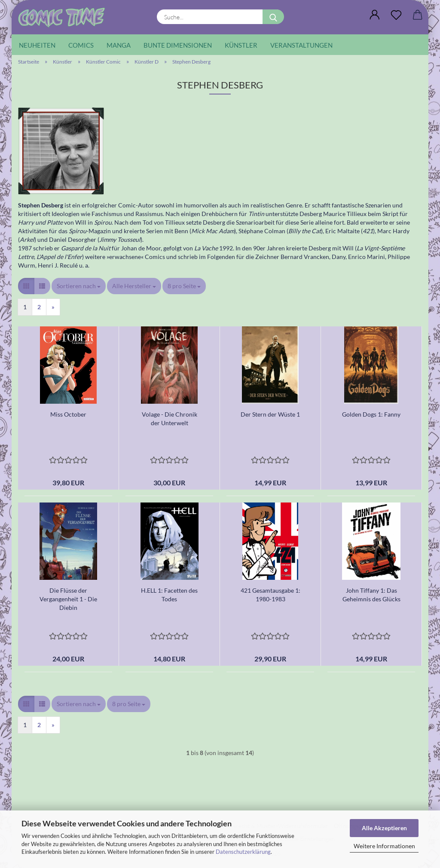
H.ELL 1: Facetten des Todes (169, 595)
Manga (119, 45)
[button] (375, 15)
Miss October (68, 414)
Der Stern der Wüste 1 (270, 414)
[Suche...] (273, 17)
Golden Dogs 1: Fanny (371, 414)
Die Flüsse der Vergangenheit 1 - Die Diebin (68, 599)
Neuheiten (37, 45)
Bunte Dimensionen (178, 45)
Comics (81, 45)
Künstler (241, 45)
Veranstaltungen (301, 45)
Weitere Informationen (384, 846)
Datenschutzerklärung (243, 852)
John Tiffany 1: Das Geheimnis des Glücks (371, 595)
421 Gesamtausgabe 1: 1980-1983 (270, 595)
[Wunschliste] (396, 15)
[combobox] (79, 286)
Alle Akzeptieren (384, 828)
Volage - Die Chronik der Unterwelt (170, 419)
